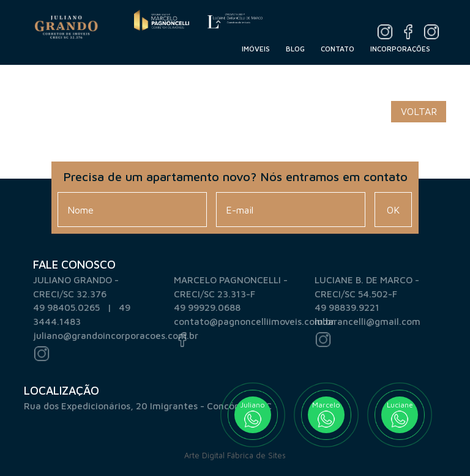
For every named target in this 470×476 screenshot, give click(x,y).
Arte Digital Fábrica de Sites (235, 456)
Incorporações (400, 49)
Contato (338, 49)
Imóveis (256, 49)
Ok (393, 210)
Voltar (419, 111)
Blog (295, 49)
